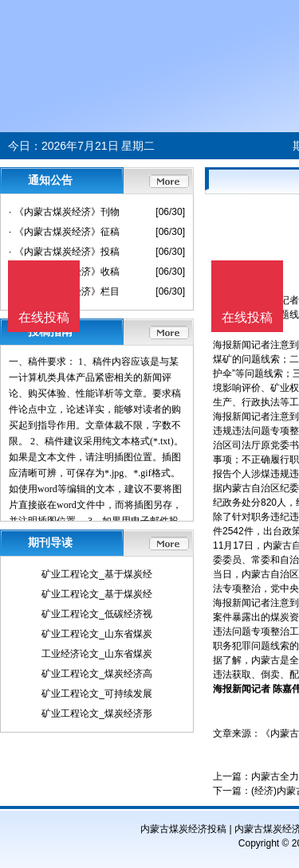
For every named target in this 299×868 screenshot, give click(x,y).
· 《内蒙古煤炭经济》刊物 (64, 212)
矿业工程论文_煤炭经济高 (97, 674)
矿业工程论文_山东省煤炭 (97, 634)
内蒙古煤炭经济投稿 (183, 829)
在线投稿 (247, 317)
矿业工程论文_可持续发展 (97, 694)
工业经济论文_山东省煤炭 (97, 654)
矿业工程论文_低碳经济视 (97, 614)
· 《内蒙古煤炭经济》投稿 (64, 252)
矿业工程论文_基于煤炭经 (97, 574)
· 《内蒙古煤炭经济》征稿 (64, 232)
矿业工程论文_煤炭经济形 (97, 714)
